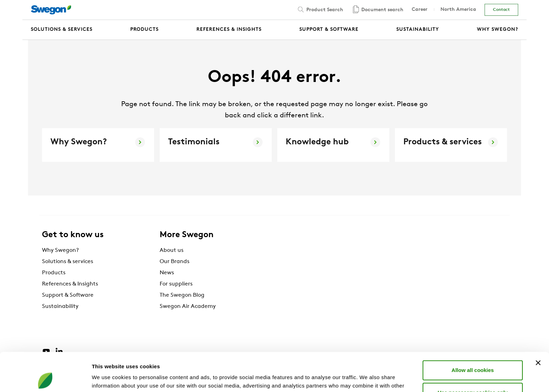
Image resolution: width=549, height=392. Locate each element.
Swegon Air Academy (188, 307)
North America (458, 10)
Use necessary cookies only (473, 354)
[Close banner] (538, 324)
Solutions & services (68, 262)
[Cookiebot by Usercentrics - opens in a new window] (45, 378)
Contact (501, 10)
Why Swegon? (60, 250)
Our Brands (175, 262)
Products (54, 273)
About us (172, 250)
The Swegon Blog (182, 295)
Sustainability (60, 307)
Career (420, 10)
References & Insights (70, 284)
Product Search (320, 9)
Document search (377, 10)
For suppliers (176, 284)
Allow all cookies (473, 331)
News (167, 273)
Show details (367, 378)
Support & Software (68, 295)
